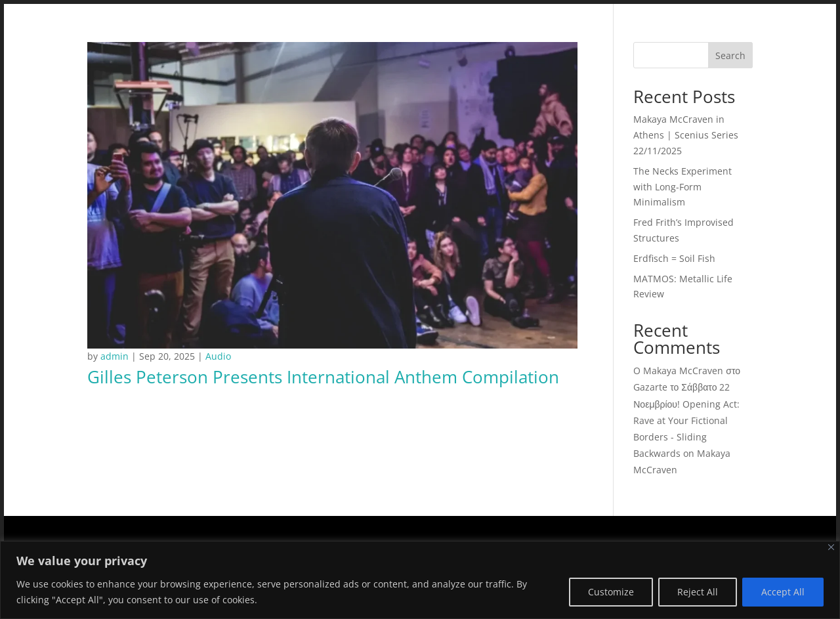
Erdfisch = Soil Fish (674, 258)
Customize (611, 592)
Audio (218, 356)
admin (115, 356)
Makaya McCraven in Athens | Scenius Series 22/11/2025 (686, 135)
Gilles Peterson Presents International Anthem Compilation (323, 377)
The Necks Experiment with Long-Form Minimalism (682, 187)
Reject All (698, 592)
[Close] (831, 547)
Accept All (783, 592)
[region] (420, 580)
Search (730, 55)
